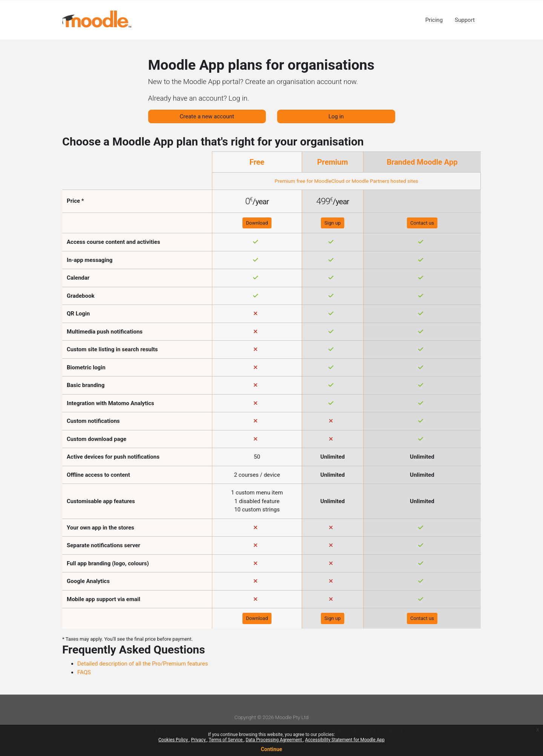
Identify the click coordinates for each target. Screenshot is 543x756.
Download (257, 223)
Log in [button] (336, 116)
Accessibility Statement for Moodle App (345, 740)
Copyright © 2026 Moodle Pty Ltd (271, 717)
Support (465, 20)
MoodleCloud (329, 181)
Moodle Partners (370, 181)
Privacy (199, 740)
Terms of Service (226, 740)
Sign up (332, 223)
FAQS (84, 672)
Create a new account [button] (207, 116)
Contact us (422, 223)
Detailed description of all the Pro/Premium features (143, 664)
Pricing (434, 20)
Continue (272, 749)
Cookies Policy (174, 740)
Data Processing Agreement (274, 740)
